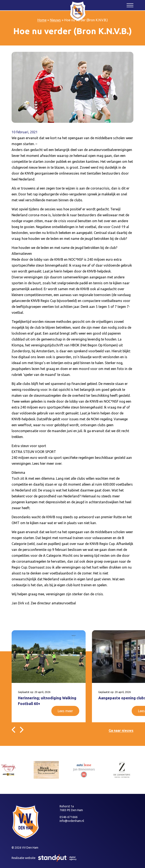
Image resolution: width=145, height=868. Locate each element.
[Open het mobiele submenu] (130, 5)
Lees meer (65, 711)
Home (42, 20)
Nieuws (55, 20)
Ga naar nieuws (121, 730)
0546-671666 (69, 817)
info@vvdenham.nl (72, 821)
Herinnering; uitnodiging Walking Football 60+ (47, 701)
